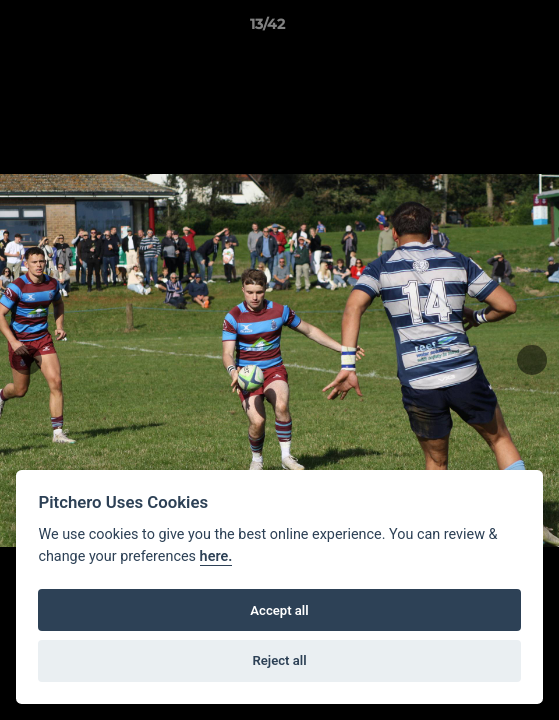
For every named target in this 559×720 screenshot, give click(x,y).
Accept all (279, 610)
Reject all (279, 660)
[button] (487, 29)
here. (216, 556)
